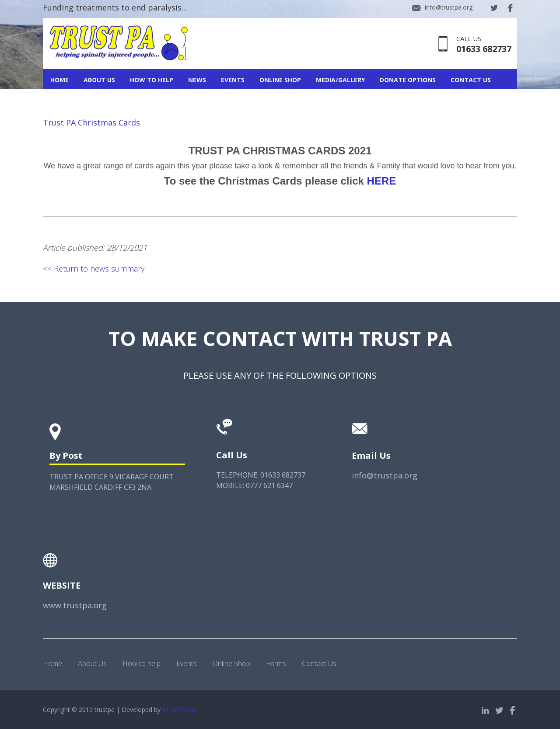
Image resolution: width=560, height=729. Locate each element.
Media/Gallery (340, 80)
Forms (276, 663)
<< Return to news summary (94, 269)
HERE (382, 181)
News (197, 80)
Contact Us (471, 80)
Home (59, 80)
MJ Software (180, 710)
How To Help (152, 80)
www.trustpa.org (75, 605)
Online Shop (280, 80)
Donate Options (408, 80)
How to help (142, 663)
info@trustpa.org (449, 7)
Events (233, 80)
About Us (99, 80)
